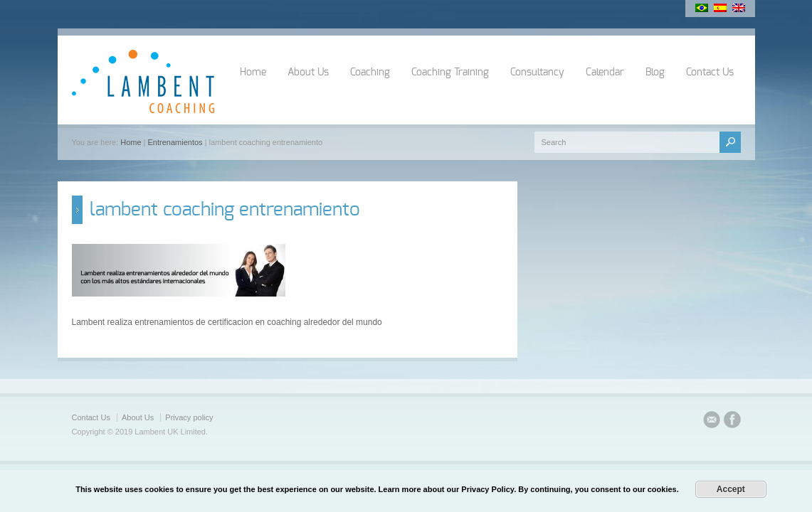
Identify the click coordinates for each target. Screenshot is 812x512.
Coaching (370, 73)
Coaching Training (450, 73)
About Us (308, 73)
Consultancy (537, 73)
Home (253, 73)
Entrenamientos (175, 142)
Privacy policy (189, 417)
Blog (655, 73)
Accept (731, 489)
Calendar (605, 73)
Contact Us (710, 73)
